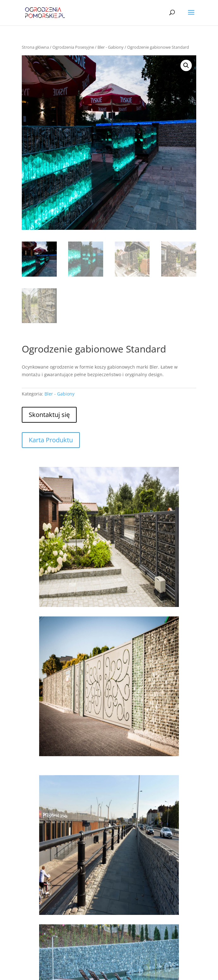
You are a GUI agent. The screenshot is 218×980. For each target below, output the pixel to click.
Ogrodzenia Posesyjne (73, 47)
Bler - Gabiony (111, 47)
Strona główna (35, 47)
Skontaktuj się (49, 415)
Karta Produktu (51, 440)
